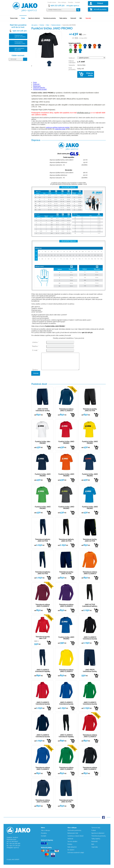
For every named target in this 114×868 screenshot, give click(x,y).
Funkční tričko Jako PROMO (43, 446)
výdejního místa (60, 129)
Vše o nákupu (62, 2)
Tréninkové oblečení (56, 25)
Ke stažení (71, 853)
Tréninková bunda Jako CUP (43, 641)
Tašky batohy (63, 18)
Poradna (71, 2)
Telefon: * (36, 346)
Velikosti (70, 842)
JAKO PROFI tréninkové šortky (90, 674)
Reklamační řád (73, 836)
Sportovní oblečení (34, 18)
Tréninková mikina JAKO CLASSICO (66, 413)
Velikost (72, 58)
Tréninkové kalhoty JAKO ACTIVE (43, 543)
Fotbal (23, 18)
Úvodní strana (52, 2)
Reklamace (37, 86)
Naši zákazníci (72, 850)
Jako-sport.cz (34, 25)
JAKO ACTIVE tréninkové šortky (43, 413)
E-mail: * (36, 350)
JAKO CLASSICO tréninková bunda (90, 641)
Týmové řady (14, 18)
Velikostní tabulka (39, 88)
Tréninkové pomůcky (50, 18)
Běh (81, 18)
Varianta (72, 65)
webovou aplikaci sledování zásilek (58, 127)
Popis (35, 82)
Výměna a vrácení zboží (75, 839)
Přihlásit (100, 3)
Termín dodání (72, 845)
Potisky (70, 848)
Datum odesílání (72, 62)
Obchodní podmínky (74, 834)
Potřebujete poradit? (40, 89)
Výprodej (88, 18)
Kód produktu (72, 69)
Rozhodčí (73, 18)
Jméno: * (36, 342)
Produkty (42, 25)
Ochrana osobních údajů (76, 856)
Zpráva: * (36, 373)
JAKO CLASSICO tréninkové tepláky (43, 674)
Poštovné (36, 84)
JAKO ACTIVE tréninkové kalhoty (90, 609)
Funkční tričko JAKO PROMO (66, 446)
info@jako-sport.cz (84, 113)
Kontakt (77, 2)
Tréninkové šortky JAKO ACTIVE (90, 413)
